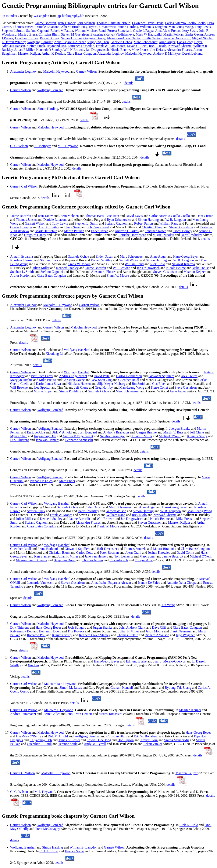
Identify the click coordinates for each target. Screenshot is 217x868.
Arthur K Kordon (53, 53)
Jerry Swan (190, 31)
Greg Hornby (104, 387)
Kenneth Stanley (67, 268)
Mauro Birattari (164, 549)
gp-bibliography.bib (71, 16)
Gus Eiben (159, 384)
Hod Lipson (126, 740)
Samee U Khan (72, 38)
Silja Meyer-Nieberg (111, 384)
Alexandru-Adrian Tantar (124, 38)
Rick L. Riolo (189, 825)
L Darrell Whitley (14, 42)
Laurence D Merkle (81, 46)
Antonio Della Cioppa (182, 583)
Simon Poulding (70, 391)
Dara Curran (205, 216)
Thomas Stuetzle (135, 549)
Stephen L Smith (13, 31)
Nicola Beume (120, 50)
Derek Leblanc (192, 53)
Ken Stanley (42, 556)
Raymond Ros (56, 46)
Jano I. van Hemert (79, 714)
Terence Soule (68, 744)
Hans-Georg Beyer (190, 42)
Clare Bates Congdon (81, 53)
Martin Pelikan (174, 34)
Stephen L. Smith (86, 223)
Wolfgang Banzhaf (40, 42)
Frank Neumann (181, 631)
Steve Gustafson (186, 387)
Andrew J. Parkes (127, 231)
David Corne (185, 553)
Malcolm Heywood (138, 53)
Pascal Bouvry (50, 38)
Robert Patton (143, 223)
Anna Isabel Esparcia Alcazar (111, 583)
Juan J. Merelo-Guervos (169, 661)
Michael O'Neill (170, 436)
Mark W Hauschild (149, 34)
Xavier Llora (149, 740)
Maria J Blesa (28, 34)
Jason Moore (154, 631)
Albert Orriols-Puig (74, 27)
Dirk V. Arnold (62, 432)
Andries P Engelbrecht (78, 436)
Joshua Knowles (159, 553)
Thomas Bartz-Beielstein (114, 23)
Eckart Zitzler (153, 744)
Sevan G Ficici (137, 46)
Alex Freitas (189, 376)
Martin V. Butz (173, 432)
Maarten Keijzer (29, 53)
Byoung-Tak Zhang (178, 688)
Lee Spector (42, 387)
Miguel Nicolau (203, 38)
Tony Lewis (203, 27)
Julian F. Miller (142, 436)
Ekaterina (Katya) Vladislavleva (112, 34)
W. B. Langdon (176, 220)
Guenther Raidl (129, 380)
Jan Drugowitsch (97, 50)
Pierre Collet (159, 387)
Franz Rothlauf (48, 549)
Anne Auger (167, 42)
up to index (9, 16)
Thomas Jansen (23, 27)
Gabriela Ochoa (121, 42)
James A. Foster (69, 740)
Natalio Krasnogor (112, 436)
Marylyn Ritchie (21, 380)
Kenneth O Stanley (49, 50)
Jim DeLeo (158, 50)
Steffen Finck (36, 46)
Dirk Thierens (20, 440)
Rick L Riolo (158, 46)
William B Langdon (153, 27)
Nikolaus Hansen (13, 46)
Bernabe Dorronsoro (176, 38)
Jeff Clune (81, 387)
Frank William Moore (111, 46)
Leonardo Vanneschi (79, 440)
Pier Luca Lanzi (42, 376)
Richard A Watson (157, 635)
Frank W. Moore (79, 264)
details (129, 83)
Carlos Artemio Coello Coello (185, 23)
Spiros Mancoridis (177, 740)
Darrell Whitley (191, 235)
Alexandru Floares (179, 50)
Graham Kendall (122, 688)
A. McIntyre (43, 146)
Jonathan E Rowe (26, 38)
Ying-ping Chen (98, 42)
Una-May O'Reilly (29, 736)
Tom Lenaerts (124, 556)
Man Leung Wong (181, 27)
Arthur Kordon (20, 275)
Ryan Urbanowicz (119, 220)
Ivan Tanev (45, 216)
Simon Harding (128, 27)
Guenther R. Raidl (39, 744)
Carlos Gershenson (129, 376)
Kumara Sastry (197, 436)
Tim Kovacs (76, 631)
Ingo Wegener (185, 635)
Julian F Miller (24, 50)
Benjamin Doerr (65, 560)
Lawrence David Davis (148, 23)
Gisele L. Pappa (21, 227)
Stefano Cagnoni (37, 31)
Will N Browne (74, 50)
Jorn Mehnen (86, 23)
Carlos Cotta (85, 553)
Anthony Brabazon (116, 432)
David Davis (134, 216)
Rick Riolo (158, 264)
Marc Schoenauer (146, 42)
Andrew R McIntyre (167, 53)
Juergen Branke (180, 428)
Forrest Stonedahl (119, 31)
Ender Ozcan (194, 34)
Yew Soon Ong (101, 380)
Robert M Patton (62, 31)
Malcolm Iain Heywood (60, 684)
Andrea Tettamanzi (23, 714)
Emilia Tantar (152, 38)
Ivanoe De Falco (41, 481)
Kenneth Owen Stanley (95, 635)
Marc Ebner (67, 481)
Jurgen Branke (103, 627)
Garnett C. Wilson (22, 773)
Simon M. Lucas (71, 688)
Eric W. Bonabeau (146, 736)
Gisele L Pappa (143, 31)
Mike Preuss (140, 50)
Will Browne (121, 268)
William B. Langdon (83, 847)
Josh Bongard (88, 432)
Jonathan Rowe (156, 231)
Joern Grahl (133, 553)
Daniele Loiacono (47, 27)
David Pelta (102, 376)
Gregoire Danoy (94, 38)
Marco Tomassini (111, 714)
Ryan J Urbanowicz (103, 27)
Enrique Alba (36, 432)
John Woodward (98, 227)
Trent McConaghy (48, 829)
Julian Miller (41, 268)
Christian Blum (49, 34)
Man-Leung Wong (132, 387)
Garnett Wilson (86, 71)
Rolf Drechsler (107, 549)
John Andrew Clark (132, 627)
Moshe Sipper (43, 391)
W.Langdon (41, 16)
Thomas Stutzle (128, 635)
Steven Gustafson (181, 227)
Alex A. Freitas (48, 227)
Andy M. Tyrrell (95, 744)
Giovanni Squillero (161, 376)
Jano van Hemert (47, 440)
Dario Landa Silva (48, 384)
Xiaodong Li (54, 354)
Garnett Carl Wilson (24, 186)
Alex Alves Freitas (168, 31)
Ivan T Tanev (67, 23)
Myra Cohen (19, 436)
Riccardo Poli (119, 560)
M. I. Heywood (68, 146)
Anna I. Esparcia (22, 256)
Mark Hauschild (46, 231)
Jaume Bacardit (46, 23)
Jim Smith (139, 384)
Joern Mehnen (69, 216)
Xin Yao (33, 665)
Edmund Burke (136, 661)
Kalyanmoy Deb (45, 436)
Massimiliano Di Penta (31, 560)
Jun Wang (168, 605)
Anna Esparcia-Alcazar (70, 42)
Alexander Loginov (110, 53)
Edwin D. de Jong (99, 740)
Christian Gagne (74, 380)
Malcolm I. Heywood (58, 305)
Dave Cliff (159, 627)
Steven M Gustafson (75, 34)
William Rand (169, 223)
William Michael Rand (90, 31)
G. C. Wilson (19, 146)
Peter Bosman (109, 553)
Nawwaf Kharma (180, 46)
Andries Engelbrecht (73, 376)
